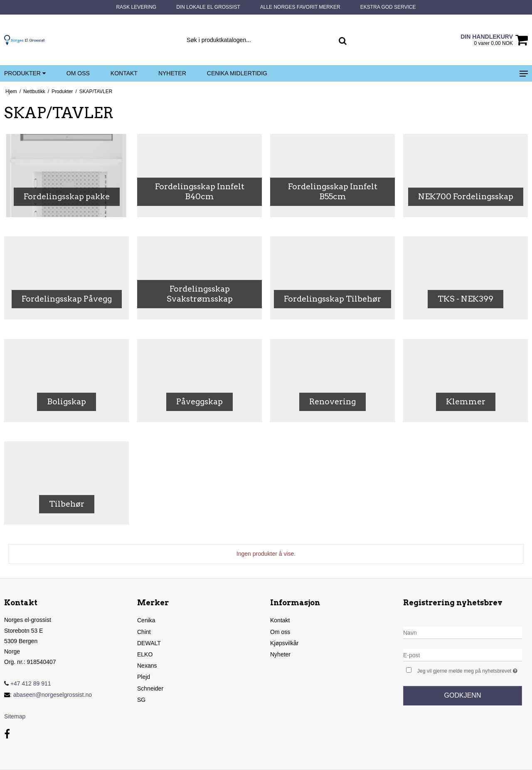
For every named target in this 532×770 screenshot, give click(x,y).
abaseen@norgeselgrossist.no (53, 695)
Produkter (25, 74)
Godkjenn (463, 695)
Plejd (144, 677)
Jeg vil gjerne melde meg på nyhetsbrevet (470, 670)
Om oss (78, 73)
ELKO (145, 654)
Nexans (147, 666)
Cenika (146, 620)
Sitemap (15, 716)
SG (141, 700)
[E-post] (463, 655)
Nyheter (172, 73)
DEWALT (149, 643)
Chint (144, 632)
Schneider (150, 688)
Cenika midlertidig (237, 73)
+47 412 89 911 (28, 683)
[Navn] (463, 632)
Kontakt (124, 73)
